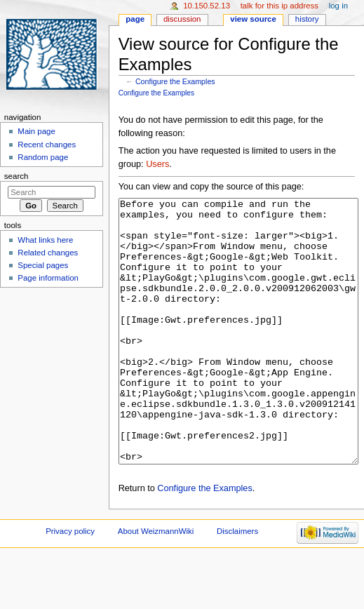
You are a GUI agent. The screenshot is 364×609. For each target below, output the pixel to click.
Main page (36, 131)
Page (135, 19)
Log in (338, 6)
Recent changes (47, 145)
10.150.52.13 (207, 6)
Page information (48, 278)
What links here (45, 240)
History (307, 19)
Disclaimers (237, 584)
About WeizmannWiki (156, 584)
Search (16, 176)
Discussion (182, 19)
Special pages (43, 265)
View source (253, 19)
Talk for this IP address (279, 6)
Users (157, 164)
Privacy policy (70, 584)
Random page (43, 157)
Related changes (48, 253)
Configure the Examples (175, 81)
